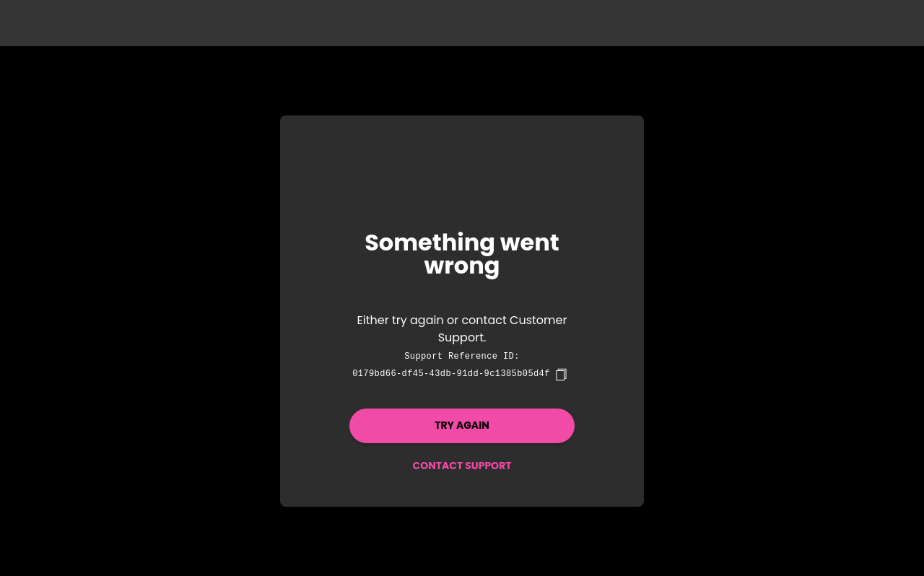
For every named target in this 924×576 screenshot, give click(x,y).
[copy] (561, 375)
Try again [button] (462, 425)
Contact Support (462, 466)
